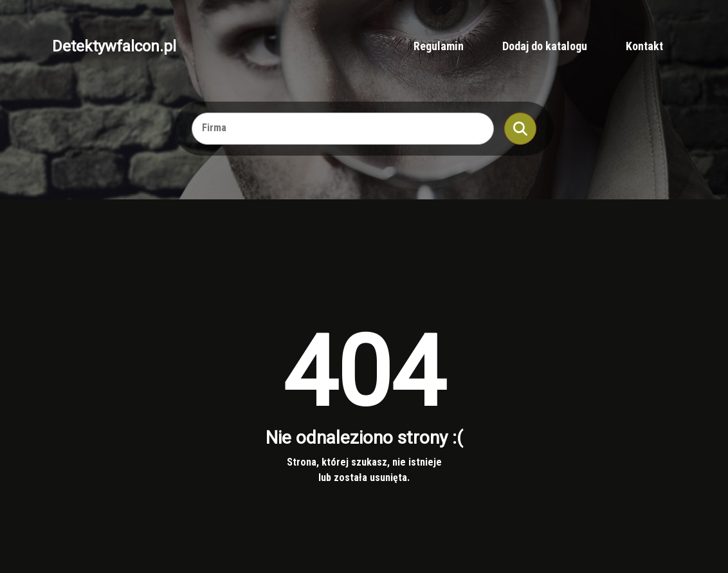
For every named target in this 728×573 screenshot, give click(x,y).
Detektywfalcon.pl (114, 46)
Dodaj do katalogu (545, 46)
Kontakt (644, 46)
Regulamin (439, 46)
